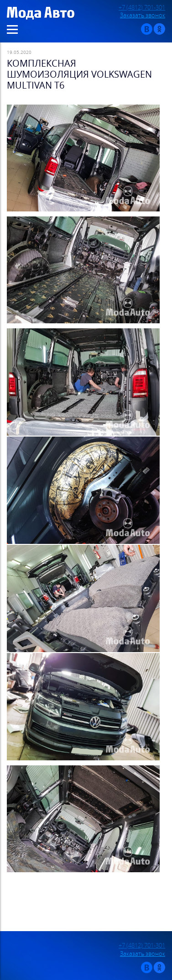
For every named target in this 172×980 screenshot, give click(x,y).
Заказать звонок (143, 15)
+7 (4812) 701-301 (142, 8)
